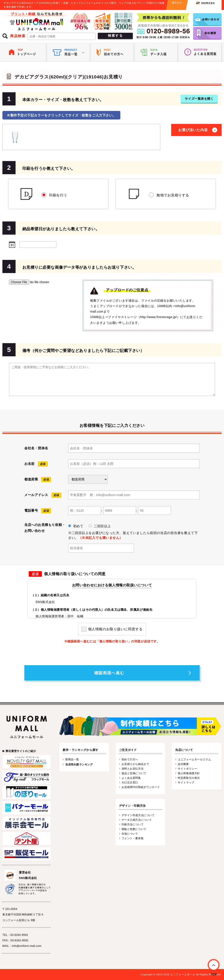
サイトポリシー (187, 769)
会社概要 (183, 764)
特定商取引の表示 (189, 778)
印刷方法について (133, 824)
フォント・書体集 (133, 838)
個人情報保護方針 (189, 773)
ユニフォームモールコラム (194, 759)
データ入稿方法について (137, 820)
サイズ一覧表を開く (199, 99)
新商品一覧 (72, 759)
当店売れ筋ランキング (79, 764)
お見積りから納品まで (135, 764)
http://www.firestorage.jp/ (158, 317)
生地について (130, 834)
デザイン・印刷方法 (132, 806)
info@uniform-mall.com (27, 946)
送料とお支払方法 (133, 769)
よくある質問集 (131, 778)
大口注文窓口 (130, 783)
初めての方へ (130, 759)
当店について (184, 750)
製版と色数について (134, 829)
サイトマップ (186, 783)
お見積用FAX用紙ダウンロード (141, 787)
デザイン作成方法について (138, 815)
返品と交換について (134, 773)
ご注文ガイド (128, 750)
